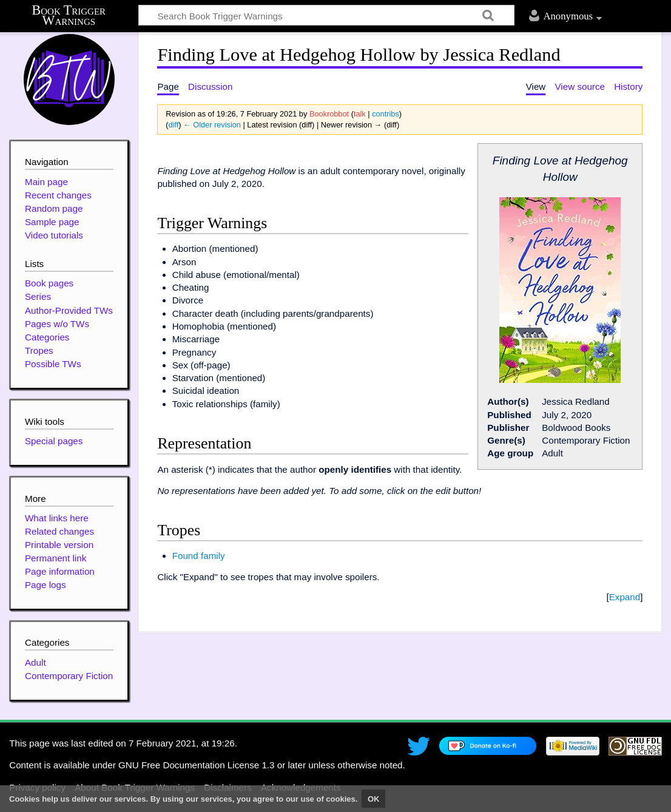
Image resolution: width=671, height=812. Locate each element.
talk (360, 114)
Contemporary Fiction (69, 676)
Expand (625, 597)
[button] (624, 597)
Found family (199, 556)
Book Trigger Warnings (69, 15)
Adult (35, 662)
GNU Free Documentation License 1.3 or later (212, 765)
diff (173, 125)
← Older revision (212, 125)
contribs (386, 114)
